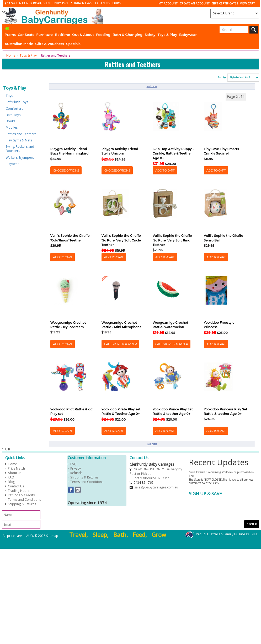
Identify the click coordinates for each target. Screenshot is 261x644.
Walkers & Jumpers (20, 158)
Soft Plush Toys (17, 102)
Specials (73, 44)
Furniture (44, 35)
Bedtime (62, 35)
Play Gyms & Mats (19, 140)
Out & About (83, 35)
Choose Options (66, 170)
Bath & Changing (127, 35)
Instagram (78, 490)
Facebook (71, 490)
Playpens (12, 164)
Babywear (188, 35)
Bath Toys (13, 115)
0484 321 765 (81, 3)
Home (11, 55)
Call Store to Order (120, 344)
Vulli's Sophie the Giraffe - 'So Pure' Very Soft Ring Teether (173, 240)
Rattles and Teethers (21, 134)
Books (10, 121)
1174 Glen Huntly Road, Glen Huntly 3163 (36, 3)
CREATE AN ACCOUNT (195, 3)
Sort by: (222, 77)
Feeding (103, 35)
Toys (9, 96)
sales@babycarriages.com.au (156, 487)
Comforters (14, 109)
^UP (255, 534)
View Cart (247, 3)
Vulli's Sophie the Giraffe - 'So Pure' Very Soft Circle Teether (122, 240)
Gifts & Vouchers (50, 44)
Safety (150, 35)
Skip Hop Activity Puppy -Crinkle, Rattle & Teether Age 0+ (173, 153)
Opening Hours (108, 3)
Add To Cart (165, 170)
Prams (10, 35)
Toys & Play (167, 35)
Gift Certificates (225, 3)
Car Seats (26, 35)
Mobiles (12, 127)
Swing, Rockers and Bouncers (20, 149)
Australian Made (19, 44)
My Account (168, 3)
